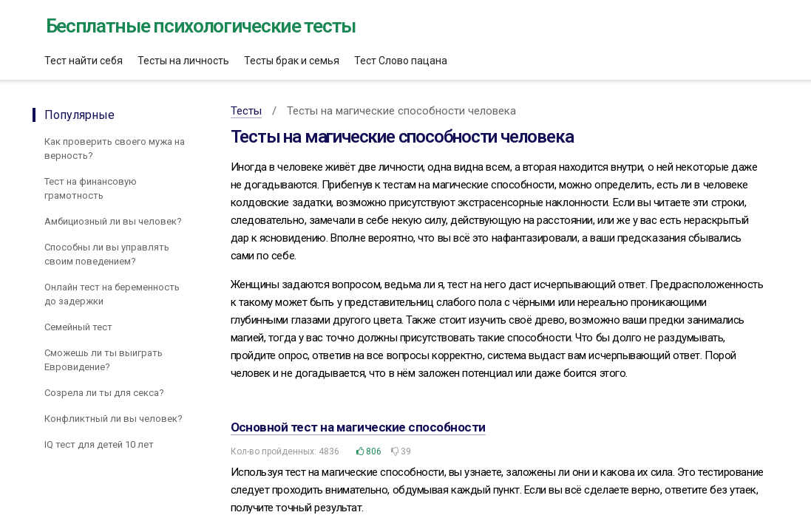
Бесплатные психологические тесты (201, 26)
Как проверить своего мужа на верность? (115, 149)
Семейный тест (78, 327)
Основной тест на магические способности (358, 427)
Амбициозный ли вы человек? (113, 221)
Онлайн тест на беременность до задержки (112, 294)
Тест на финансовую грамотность (91, 188)
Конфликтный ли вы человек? (113, 419)
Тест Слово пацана (401, 61)
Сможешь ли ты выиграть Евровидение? (104, 360)
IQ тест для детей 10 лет (99, 444)
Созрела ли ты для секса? (104, 393)
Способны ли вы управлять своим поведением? (107, 254)
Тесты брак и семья (292, 61)
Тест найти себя (84, 61)
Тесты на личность (183, 61)
